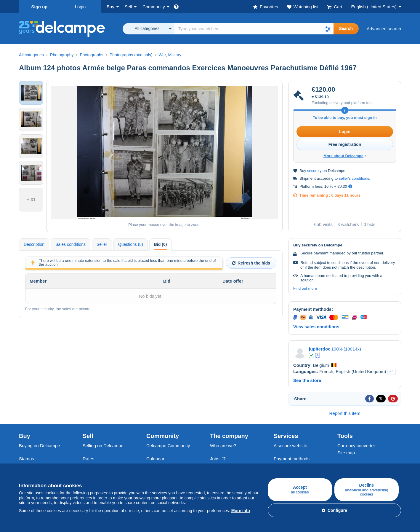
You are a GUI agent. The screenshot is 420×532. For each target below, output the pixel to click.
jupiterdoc (320, 349)
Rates (88, 459)
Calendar (155, 459)
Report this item (345, 413)
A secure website (290, 446)
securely (314, 171)
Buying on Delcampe (39, 446)
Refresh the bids (251, 263)
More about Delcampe (345, 156)
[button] (328, 29)
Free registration (345, 144)
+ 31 (31, 199)
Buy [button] (110, 7)
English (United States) (374, 7)
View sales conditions (316, 327)
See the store (307, 380)
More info (241, 511)
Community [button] (154, 7)
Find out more (305, 288)
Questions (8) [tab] (131, 244)
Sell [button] (128, 7)
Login (80, 7)
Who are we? (223, 446)
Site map (346, 453)
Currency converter (356, 446)
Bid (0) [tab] (161, 244)
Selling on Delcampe (103, 446)
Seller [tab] (102, 244)
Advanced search (384, 29)
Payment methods (292, 459)
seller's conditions (354, 178)
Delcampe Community (168, 446)
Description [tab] (34, 244)
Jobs (218, 459)
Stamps (27, 459)
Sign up (40, 7)
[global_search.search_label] (254, 29)
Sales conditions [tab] (70, 244)
